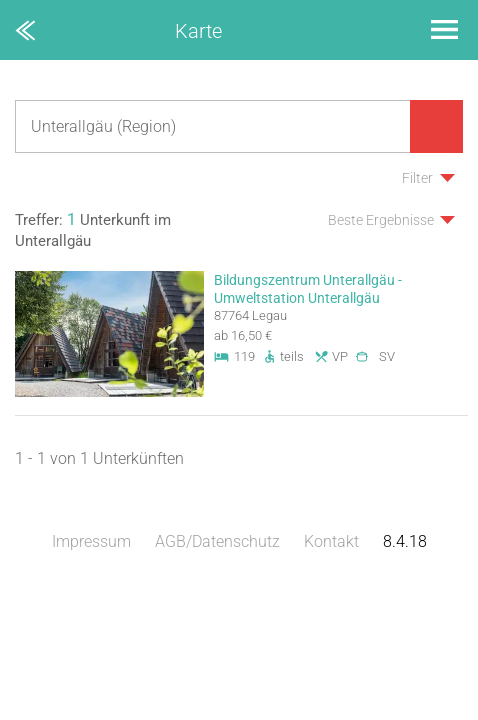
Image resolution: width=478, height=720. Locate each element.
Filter (417, 178)
